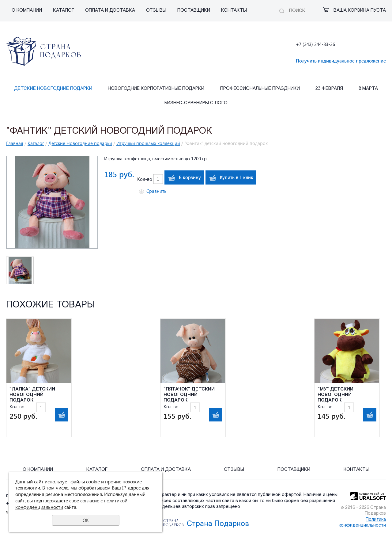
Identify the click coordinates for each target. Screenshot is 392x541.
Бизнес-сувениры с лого (196, 103)
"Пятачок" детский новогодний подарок (189, 395)
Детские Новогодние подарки (53, 89)
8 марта (368, 89)
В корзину (190, 177)
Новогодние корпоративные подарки (156, 89)
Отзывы (156, 11)
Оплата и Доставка (110, 11)
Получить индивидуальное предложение (341, 61)
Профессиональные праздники (260, 89)
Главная (15, 143)
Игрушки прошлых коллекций (148, 143)
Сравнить (156, 191)
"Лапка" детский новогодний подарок (32, 395)
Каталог (64, 11)
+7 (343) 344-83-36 (315, 44)
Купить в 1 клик (237, 177)
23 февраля (329, 89)
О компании (27, 11)
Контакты (234, 11)
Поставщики (194, 11)
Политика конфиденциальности (362, 523)
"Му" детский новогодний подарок (335, 395)
